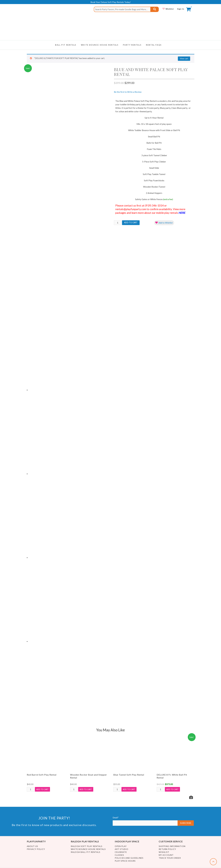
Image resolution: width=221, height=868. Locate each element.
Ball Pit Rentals (66, 45)
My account (166, 855)
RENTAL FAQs (154, 45)
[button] (164, 223)
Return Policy (167, 849)
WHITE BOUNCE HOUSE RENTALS (100, 45)
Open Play (121, 846)
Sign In (181, 9)
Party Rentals (132, 45)
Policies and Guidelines (129, 858)
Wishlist (169, 9)
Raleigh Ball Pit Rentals (86, 852)
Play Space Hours (125, 861)
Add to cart (131, 223)
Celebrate (121, 852)
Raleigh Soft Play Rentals (87, 846)
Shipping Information (172, 846)
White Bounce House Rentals (88, 849)
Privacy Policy (36, 849)
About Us (32, 846)
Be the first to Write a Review (128, 92)
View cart (184, 58)
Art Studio (122, 849)
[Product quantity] (118, 223)
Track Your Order (170, 858)
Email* (145, 821)
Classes (119, 855)
